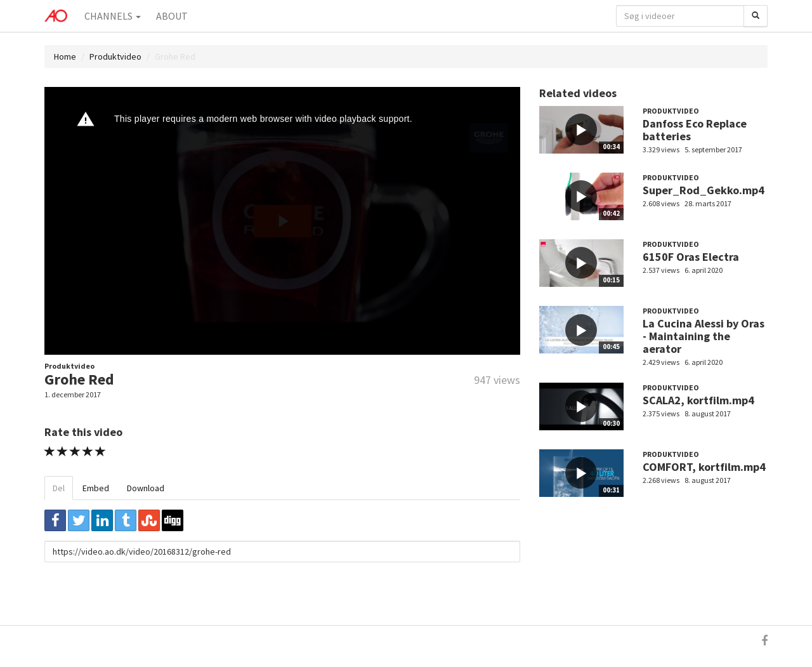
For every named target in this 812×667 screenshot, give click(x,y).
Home (65, 56)
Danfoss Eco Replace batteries (695, 130)
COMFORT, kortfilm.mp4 (704, 467)
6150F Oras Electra (691, 257)
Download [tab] (146, 488)
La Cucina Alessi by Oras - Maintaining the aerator (704, 336)
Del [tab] (59, 488)
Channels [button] (113, 16)
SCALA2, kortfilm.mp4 (698, 400)
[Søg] (756, 16)
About (172, 16)
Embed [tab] (96, 488)
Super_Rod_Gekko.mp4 (704, 190)
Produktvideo (115, 56)
